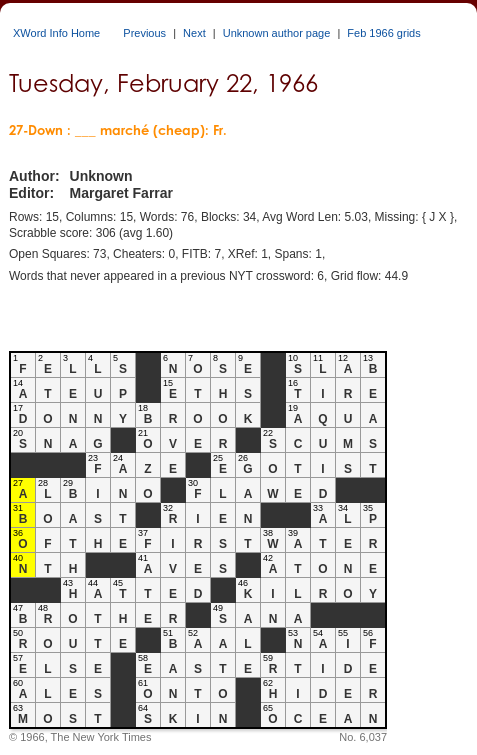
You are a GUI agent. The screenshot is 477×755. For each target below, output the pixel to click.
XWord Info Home (56, 33)
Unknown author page (277, 33)
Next (194, 33)
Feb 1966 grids (383, 33)
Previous (144, 33)
